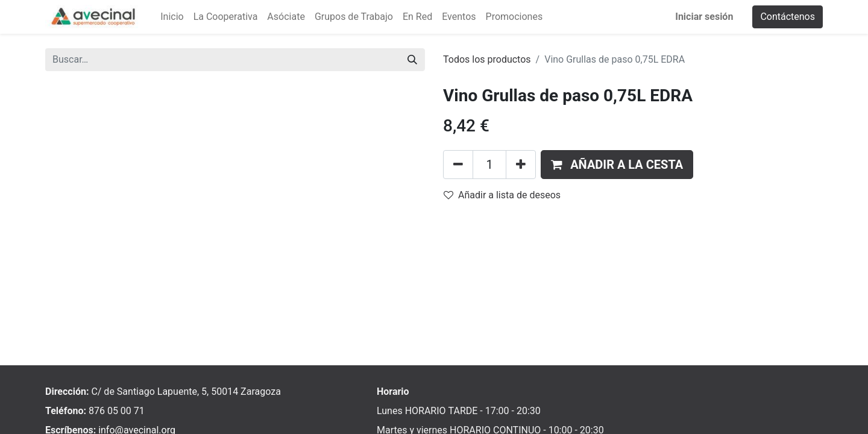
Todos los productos (487, 59)
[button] (617, 165)
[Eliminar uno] (458, 165)
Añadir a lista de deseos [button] (502, 195)
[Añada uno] (521, 165)
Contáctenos (788, 17)
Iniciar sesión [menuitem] (704, 17)
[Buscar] (412, 60)
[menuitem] (172, 17)
